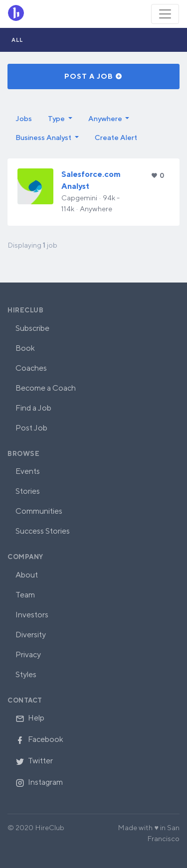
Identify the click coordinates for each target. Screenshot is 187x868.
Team (25, 595)
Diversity (31, 635)
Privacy (28, 654)
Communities (39, 511)
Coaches (31, 368)
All (17, 40)
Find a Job (33, 408)
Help (30, 718)
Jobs (24, 118)
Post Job (31, 428)
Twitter (34, 761)
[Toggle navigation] (165, 14)
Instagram (39, 782)
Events (28, 471)
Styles (26, 674)
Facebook (39, 739)
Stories (28, 491)
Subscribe (32, 328)
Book (25, 348)
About (27, 575)
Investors (32, 615)
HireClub (25, 310)
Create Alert (116, 137)
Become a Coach (46, 388)
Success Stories (43, 531)
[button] (60, 119)
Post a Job (93, 76)
